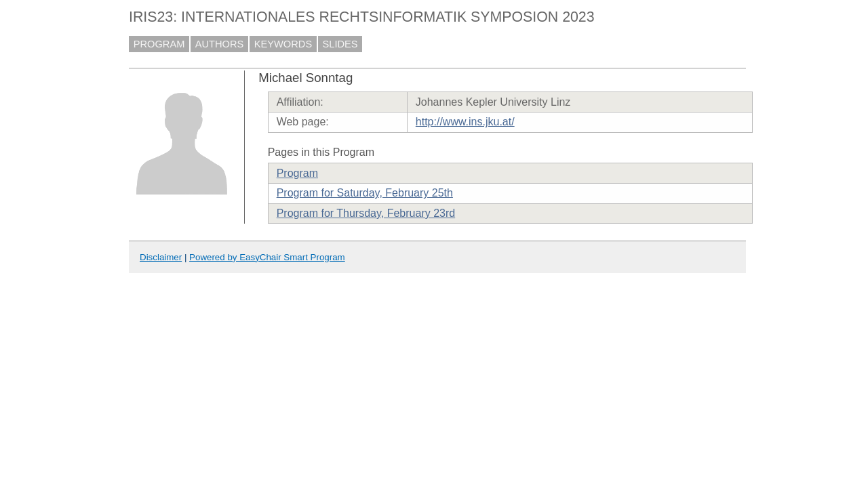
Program (297, 173)
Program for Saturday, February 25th (365, 193)
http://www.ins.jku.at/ (465, 122)
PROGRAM (159, 44)
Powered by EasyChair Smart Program (267, 257)
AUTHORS (220, 44)
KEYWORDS (283, 44)
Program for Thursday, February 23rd (366, 213)
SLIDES (340, 44)
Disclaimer (161, 257)
